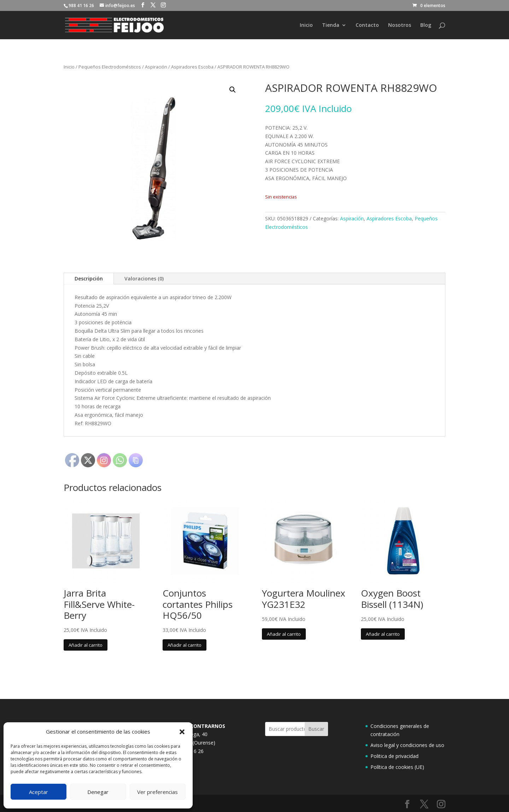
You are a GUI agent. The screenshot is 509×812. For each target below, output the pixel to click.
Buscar (316, 729)
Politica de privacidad (394, 756)
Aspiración (156, 67)
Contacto (367, 25)
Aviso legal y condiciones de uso (407, 745)
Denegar (98, 792)
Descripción (89, 278)
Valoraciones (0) (144, 278)
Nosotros (400, 25)
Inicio (306, 25)
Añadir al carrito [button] (86, 645)
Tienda (331, 25)
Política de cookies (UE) (397, 767)
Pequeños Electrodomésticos (110, 67)
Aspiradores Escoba (192, 67)
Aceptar (39, 792)
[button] (182, 732)
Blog (426, 25)
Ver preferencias (157, 792)
